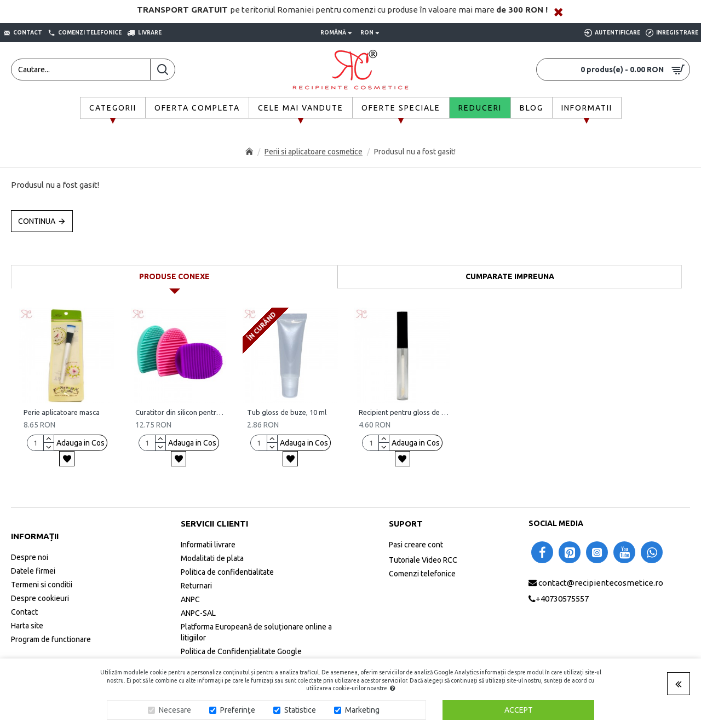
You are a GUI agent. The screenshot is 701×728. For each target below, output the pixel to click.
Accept (519, 710)
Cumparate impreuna (510, 276)
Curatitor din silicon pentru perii (181, 412)
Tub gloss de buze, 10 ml (287, 412)
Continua (37, 221)
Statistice (300, 710)
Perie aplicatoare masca (62, 412)
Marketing (362, 710)
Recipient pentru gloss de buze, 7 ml (404, 412)
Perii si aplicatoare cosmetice (314, 152)
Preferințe (238, 710)
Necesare (175, 710)
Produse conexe (174, 276)
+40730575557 (562, 599)
